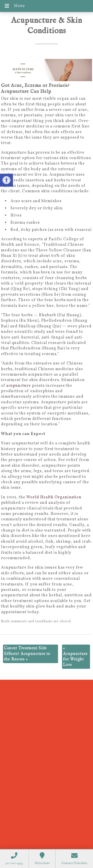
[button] (6, 180)
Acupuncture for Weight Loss (75, 657)
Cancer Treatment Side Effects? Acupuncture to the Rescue (27, 654)
